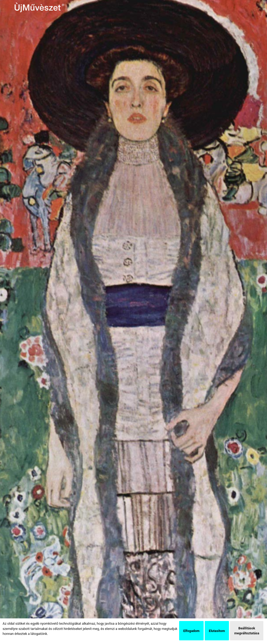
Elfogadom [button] (191, 631)
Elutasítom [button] (217, 631)
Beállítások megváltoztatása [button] (247, 631)
